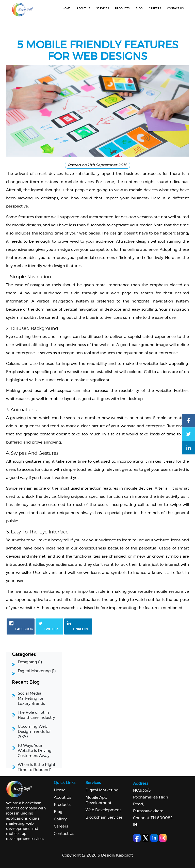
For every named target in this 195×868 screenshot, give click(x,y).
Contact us (175, 8)
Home (67, 8)
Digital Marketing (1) (37, 671)
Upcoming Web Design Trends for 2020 (34, 732)
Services (103, 8)
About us (83, 8)
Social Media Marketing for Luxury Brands (31, 699)
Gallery (60, 819)
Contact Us (64, 834)
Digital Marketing (102, 790)
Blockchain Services (104, 817)
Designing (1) (30, 662)
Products (122, 8)
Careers (155, 8)
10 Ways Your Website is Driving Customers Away (35, 751)
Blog (139, 8)
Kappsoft (125, 855)
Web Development (103, 810)
